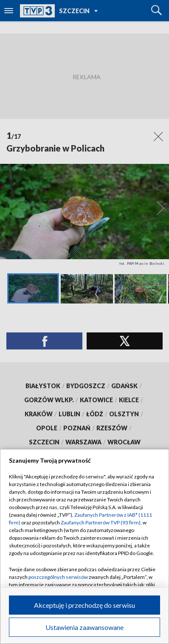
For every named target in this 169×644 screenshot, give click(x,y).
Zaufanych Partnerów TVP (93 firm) (101, 522)
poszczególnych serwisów (58, 577)
